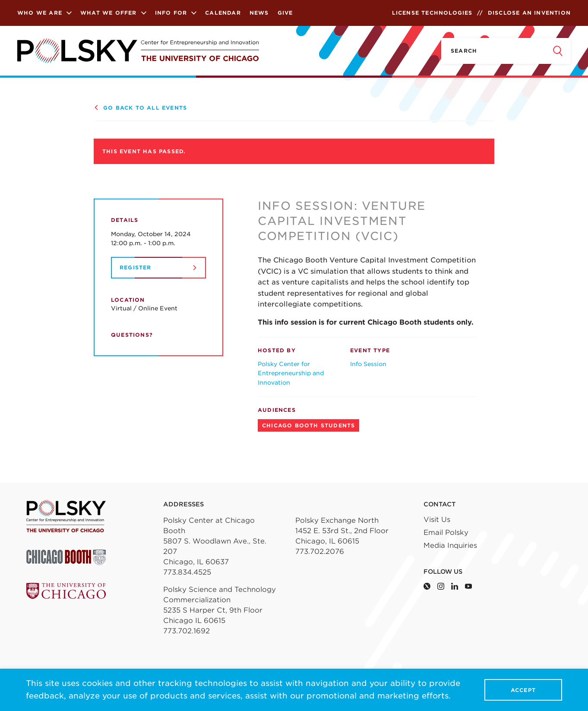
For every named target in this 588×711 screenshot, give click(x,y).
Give (285, 13)
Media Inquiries (450, 545)
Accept (523, 690)
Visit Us (437, 520)
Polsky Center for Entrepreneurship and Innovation (291, 373)
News (259, 13)
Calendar (223, 13)
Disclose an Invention (529, 13)
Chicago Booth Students (308, 425)
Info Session (368, 364)
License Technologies (432, 13)
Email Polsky (446, 532)
